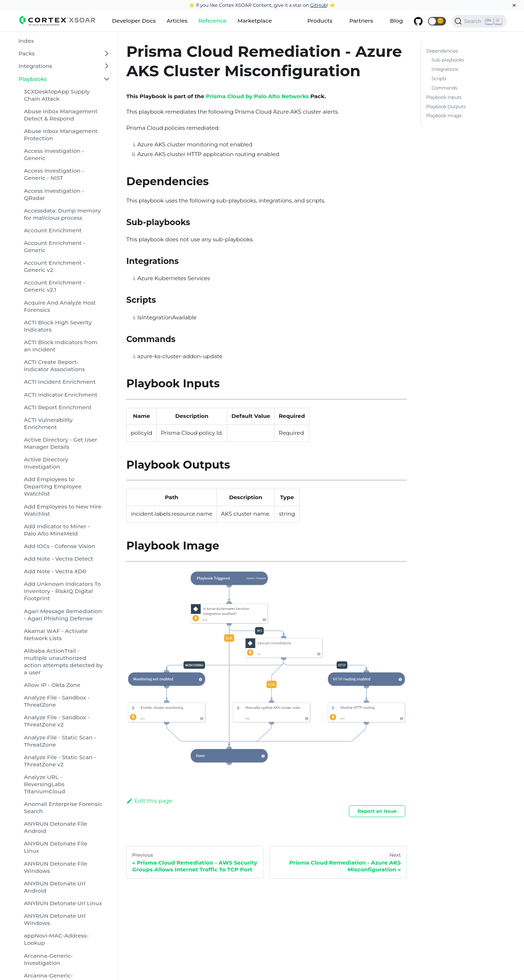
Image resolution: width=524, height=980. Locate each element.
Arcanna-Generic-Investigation (48, 959)
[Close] (514, 5)
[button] (437, 21)
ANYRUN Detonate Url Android (54, 887)
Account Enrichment (53, 230)
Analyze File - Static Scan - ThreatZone (60, 741)
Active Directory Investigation (46, 463)
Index (26, 41)
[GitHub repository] (418, 21)
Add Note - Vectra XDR (55, 571)
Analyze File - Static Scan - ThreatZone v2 (60, 761)
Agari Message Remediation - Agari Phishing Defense (63, 615)
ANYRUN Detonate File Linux (55, 847)
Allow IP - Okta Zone (52, 685)
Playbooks (33, 79)
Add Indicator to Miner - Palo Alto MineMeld (57, 530)
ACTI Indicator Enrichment (60, 395)
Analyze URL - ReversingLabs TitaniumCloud (44, 784)
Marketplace (255, 21)
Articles (177, 21)
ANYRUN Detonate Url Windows (54, 919)
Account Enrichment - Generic (54, 247)
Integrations (35, 66)
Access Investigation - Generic (54, 154)
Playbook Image (444, 116)
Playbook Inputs (444, 97)
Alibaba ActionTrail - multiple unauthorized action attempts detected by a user (63, 662)
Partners (361, 21)
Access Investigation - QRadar (54, 194)
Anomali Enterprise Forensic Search (63, 808)
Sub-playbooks (448, 60)
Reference (212, 21)
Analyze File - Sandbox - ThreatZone (57, 701)
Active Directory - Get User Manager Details (60, 443)
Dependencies (442, 51)
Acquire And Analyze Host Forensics (60, 306)
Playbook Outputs (446, 107)
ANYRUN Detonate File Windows (55, 867)
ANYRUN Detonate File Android (55, 827)
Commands (444, 88)
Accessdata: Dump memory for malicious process (62, 214)
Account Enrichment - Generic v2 (54, 266)
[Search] (479, 21)
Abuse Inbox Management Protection (61, 135)
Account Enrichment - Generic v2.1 (54, 286)
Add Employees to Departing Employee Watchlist (53, 486)
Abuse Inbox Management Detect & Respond (61, 115)
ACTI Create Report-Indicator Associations (54, 366)
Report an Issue (377, 811)
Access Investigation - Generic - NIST (54, 174)
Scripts (439, 79)
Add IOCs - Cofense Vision (59, 546)
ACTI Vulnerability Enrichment (48, 423)
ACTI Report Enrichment (58, 407)
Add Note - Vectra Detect (58, 559)
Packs (26, 53)
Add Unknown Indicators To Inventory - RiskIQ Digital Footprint (62, 591)
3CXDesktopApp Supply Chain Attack (57, 95)
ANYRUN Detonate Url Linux (63, 903)
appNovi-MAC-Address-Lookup (56, 939)
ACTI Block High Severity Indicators (58, 326)
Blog (396, 21)
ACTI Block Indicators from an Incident (61, 346)
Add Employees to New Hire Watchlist (63, 510)
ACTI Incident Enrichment (60, 382)
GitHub (318, 5)
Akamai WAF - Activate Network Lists (56, 635)
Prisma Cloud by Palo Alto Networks (257, 96)
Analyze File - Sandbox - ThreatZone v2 (57, 721)
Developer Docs (134, 21)
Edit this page (149, 801)
